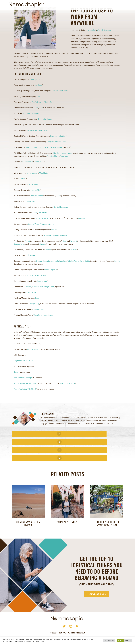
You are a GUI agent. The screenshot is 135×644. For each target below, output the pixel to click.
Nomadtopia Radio (68, 393)
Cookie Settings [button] (109, 640)
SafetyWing (34, 313)
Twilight (74, 251)
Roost (16, 382)
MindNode (44, 183)
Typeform (36, 285)
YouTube (39, 228)
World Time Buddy (82, 271)
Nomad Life (91, 39)
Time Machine (56, 157)
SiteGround (33, 194)
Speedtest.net (39, 319)
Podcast (100, 5)
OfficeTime (31, 265)
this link (74, 259)
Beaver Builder (37, 205)
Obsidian (56, 163)
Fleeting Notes (53, 166)
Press (56, 625)
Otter (28, 302)
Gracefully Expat (45, 129)
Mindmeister (32, 183)
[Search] (124, 5)
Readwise (64, 166)
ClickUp (33, 89)
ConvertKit (33, 140)
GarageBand (37, 296)
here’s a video (67, 163)
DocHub (54, 146)
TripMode (47, 245)
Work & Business (104, 39)
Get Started (89, 5)
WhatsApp (44, 234)
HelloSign (62, 146)
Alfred (27, 251)
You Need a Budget (31, 123)
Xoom (36, 117)
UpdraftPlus (30, 211)
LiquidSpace (48, 325)
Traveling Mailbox (59, 100)
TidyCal (70, 271)
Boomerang (42, 291)
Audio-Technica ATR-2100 (25, 393)
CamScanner (28, 171)
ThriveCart (49, 112)
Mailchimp (43, 140)
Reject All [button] (128, 640)
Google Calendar (43, 271)
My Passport (33, 359)
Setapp (48, 259)
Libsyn (46, 296)
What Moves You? (67, 507)
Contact (117, 5)
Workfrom (38, 325)
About (78, 5)
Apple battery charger (23, 387)
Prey (37, 308)
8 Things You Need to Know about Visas (107, 508)
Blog (109, 5)
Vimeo (46, 228)
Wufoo (44, 285)
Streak (54, 239)
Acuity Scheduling (59, 271)
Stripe (41, 112)
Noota (34, 302)
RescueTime (19, 254)
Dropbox (62, 151)
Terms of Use (64, 628)
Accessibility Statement (81, 628)
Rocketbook (40, 171)
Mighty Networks (60, 217)
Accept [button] (120, 640)
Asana (40, 89)
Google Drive (52, 151)
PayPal (35, 112)
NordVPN (22, 188)
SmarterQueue (51, 279)
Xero (38, 106)
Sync (28, 157)
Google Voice (33, 234)
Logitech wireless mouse (24, 370)
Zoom (35, 222)
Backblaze (44, 157)
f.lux (64, 251)
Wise (41, 117)
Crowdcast (43, 222)
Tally (29, 285)
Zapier (42, 254)
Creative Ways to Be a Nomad (28, 508)
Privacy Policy (50, 628)
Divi (58, 205)
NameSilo (36, 200)
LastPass (38, 95)
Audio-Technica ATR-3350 (25, 399)
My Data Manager (60, 245)
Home (42, 625)
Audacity (28, 296)
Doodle (117, 271)
